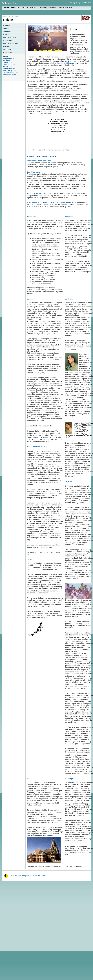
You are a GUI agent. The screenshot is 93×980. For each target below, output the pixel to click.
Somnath (7, 49)
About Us (13, 876)
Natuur (7, 7)
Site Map (21, 876)
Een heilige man (71, 299)
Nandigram (8, 40)
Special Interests (65, 7)
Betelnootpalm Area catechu (38, 193)
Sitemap (73, 3)
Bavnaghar (8, 53)
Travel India (8, 63)
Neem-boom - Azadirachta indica (40, 161)
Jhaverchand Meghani (65, 63)
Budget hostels (9, 59)
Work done (88, 3)
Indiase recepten (10, 74)
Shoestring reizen (10, 68)
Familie (25, 7)
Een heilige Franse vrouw (37, 446)
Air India (6, 61)
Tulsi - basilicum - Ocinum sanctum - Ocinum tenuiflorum (49, 203)
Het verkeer (31, 216)
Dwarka (6, 34)
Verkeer (6, 28)
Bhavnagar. (69, 779)
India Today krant (10, 70)
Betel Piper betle (33, 172)
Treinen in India (9, 65)
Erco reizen (8, 67)
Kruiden (6, 25)
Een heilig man (9, 37)
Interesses (34, 7)
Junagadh (7, 31)
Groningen (16, 7)
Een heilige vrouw (11, 43)
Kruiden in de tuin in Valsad (41, 157)
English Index (14, 16)
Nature (43, 7)
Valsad (6, 46)
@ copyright (80, 3)
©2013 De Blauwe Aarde (36, 876)
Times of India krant (11, 72)
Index (5, 16)
